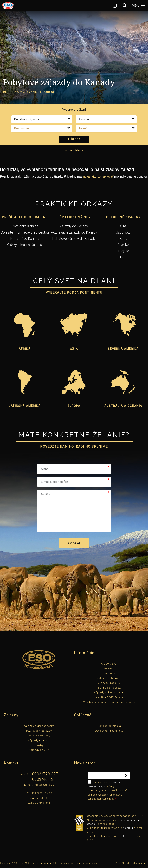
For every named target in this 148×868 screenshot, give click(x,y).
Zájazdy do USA (39, 750)
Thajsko (123, 251)
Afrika (25, 349)
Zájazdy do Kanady (74, 226)
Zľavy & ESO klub (109, 683)
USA (123, 257)
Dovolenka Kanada (25, 226)
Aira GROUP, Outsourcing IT (132, 863)
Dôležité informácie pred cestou (25, 232)
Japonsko (123, 232)
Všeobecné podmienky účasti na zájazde (109, 702)
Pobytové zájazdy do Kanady (74, 238)
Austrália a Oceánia (123, 406)
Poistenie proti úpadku (109, 678)
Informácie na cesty (109, 688)
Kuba (123, 238)
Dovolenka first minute (109, 731)
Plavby (39, 745)
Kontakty (109, 669)
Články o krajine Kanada (25, 245)
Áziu (123, 820)
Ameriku (128, 828)
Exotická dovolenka (109, 726)
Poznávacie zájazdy (39, 731)
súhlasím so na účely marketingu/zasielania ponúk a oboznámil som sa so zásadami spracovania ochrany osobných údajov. (109, 790)
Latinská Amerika (25, 406)
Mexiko (123, 245)
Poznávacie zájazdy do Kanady (74, 232)
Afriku (127, 836)
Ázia (74, 349)
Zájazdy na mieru (39, 740)
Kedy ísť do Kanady (25, 238)
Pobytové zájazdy (39, 736)
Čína (123, 226)
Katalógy (109, 673)
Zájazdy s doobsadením (109, 693)
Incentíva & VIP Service (109, 697)
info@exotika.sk (44, 785)
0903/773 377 (45, 774)
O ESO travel (109, 664)
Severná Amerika (123, 349)
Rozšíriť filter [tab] (74, 150)
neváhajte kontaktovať (98, 176)
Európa (74, 406)
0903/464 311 (45, 779)
